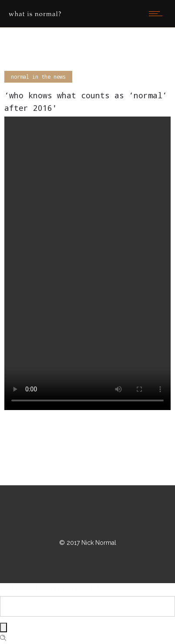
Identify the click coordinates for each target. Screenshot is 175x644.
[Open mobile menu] (158, 13)
